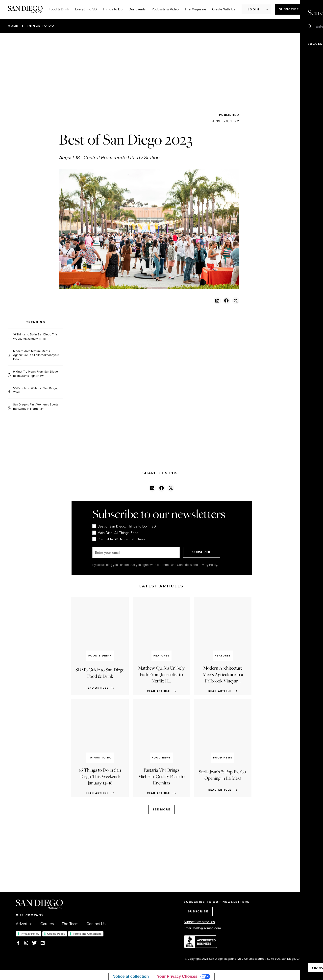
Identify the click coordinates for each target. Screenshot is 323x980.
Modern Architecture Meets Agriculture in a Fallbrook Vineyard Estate (36, 355)
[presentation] (199, 532)
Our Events (137, 9)
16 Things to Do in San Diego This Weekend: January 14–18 (35, 337)
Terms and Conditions (87, 934)
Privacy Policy (30, 934)
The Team (70, 924)
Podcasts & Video (165, 9)
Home (13, 26)
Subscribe (289, 9)
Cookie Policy (56, 934)
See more (161, 809)
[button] (217, 301)
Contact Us (96, 924)
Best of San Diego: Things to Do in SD (124, 527)
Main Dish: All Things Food (115, 533)
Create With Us (224, 9)
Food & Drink (59, 9)
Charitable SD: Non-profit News (118, 539)
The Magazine (195, 9)
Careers (47, 924)
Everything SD (86, 9)
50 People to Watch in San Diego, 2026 (35, 390)
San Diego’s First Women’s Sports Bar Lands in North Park (36, 407)
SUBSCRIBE (205, 552)
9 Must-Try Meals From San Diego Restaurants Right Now (36, 374)
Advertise (24, 924)
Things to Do (113, 9)
